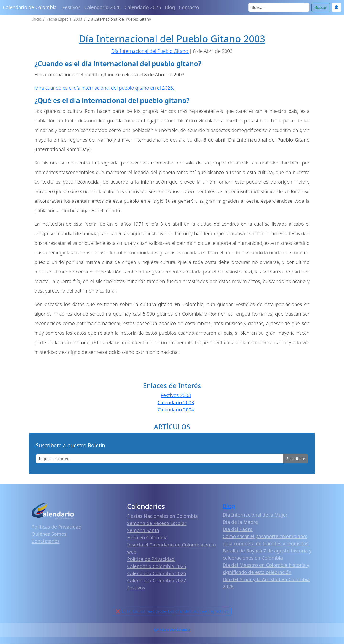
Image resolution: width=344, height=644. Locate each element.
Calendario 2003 (176, 402)
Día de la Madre (240, 522)
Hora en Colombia (147, 538)
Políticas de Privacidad (56, 527)
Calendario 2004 (176, 410)
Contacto (189, 7)
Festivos (71, 7)
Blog (170, 7)
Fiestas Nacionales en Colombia (162, 516)
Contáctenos (46, 541)
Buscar (320, 7)
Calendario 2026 (103, 7)
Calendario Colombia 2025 (157, 566)
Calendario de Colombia (30, 7)
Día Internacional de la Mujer (255, 515)
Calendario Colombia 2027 (157, 581)
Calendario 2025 (143, 7)
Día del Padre (238, 529)
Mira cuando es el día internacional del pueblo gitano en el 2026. (104, 88)
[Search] (279, 7)
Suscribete (296, 459)
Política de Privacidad (151, 559)
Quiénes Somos (49, 534)
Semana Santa (143, 530)
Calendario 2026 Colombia (172, 630)
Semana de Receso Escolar (157, 523)
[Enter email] (160, 459)
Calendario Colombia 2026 (157, 573)
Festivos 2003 (176, 395)
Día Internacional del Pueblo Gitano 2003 (172, 39)
